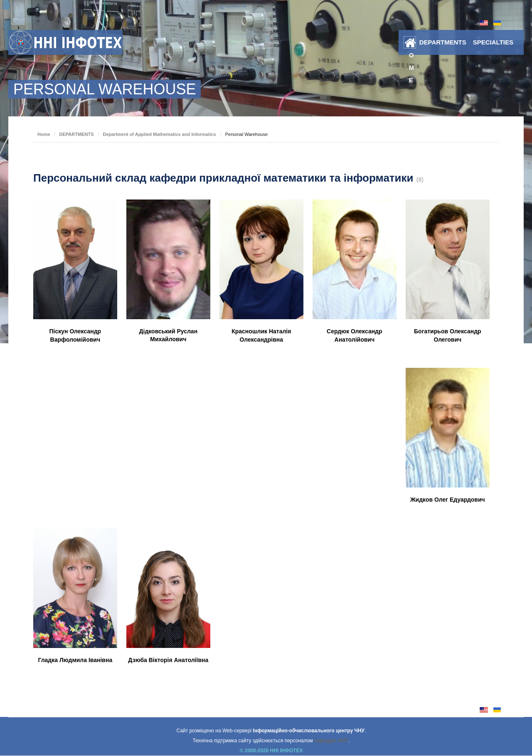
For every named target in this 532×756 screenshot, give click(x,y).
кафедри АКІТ (331, 741)
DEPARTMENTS (443, 42)
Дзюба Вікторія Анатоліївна (168, 660)
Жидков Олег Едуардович (448, 500)
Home (412, 44)
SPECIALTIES (493, 42)
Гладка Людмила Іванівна (75, 660)
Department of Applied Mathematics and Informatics (159, 134)
